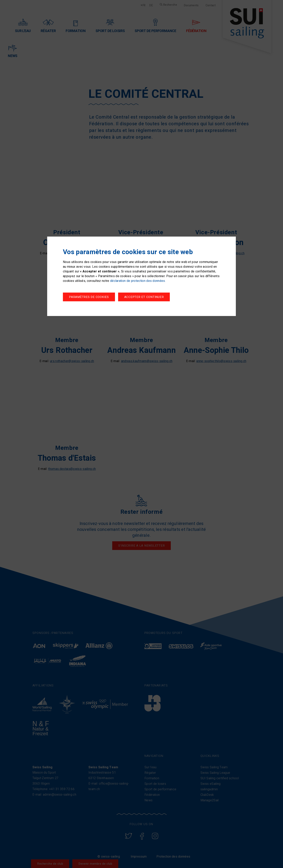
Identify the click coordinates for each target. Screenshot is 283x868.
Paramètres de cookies (89, 298)
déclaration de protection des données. (138, 281)
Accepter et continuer (148, 298)
